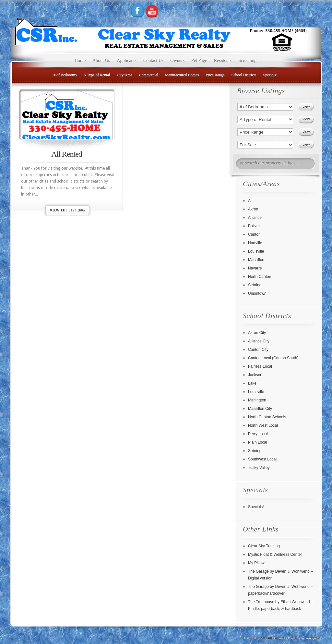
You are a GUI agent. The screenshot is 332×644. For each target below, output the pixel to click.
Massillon (256, 260)
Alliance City (259, 341)
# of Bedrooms (65, 75)
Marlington (257, 400)
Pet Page (199, 60)
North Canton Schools (267, 417)
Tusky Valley (259, 468)
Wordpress (313, 638)
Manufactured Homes (182, 75)
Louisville (256, 251)
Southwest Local (262, 459)
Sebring (255, 285)
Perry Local (258, 434)
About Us (101, 60)
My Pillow (256, 563)
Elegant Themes (273, 638)
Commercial (149, 75)
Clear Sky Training (264, 546)
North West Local (263, 425)
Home (80, 60)
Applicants (127, 60)
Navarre (255, 268)
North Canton (260, 277)
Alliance (255, 218)
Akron (253, 209)
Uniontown (257, 293)
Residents (223, 60)
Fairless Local (260, 366)
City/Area (124, 75)
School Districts (244, 75)
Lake (252, 383)
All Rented (67, 154)
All (250, 201)
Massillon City (260, 409)
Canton (254, 234)
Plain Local (258, 442)
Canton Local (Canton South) (273, 358)
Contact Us (154, 60)
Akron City (257, 333)
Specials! (270, 75)
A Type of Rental (97, 75)
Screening (247, 60)
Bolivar (254, 226)
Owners (178, 60)
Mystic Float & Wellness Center (275, 555)
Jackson (255, 375)
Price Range (215, 75)
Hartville (255, 243)
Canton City (258, 350)
